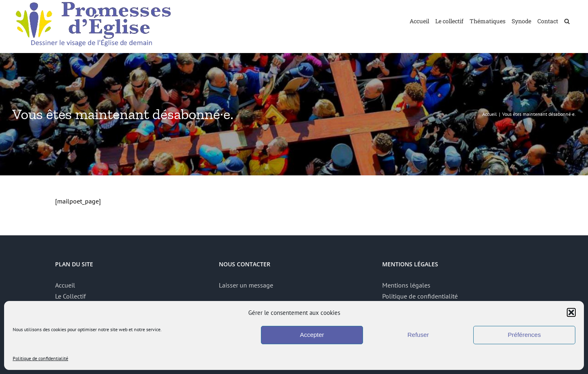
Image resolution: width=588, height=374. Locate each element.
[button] (571, 312)
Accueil (65, 285)
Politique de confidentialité (40, 358)
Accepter (312, 335)
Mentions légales (406, 285)
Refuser (418, 335)
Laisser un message (246, 285)
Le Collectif (70, 296)
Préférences (525, 335)
